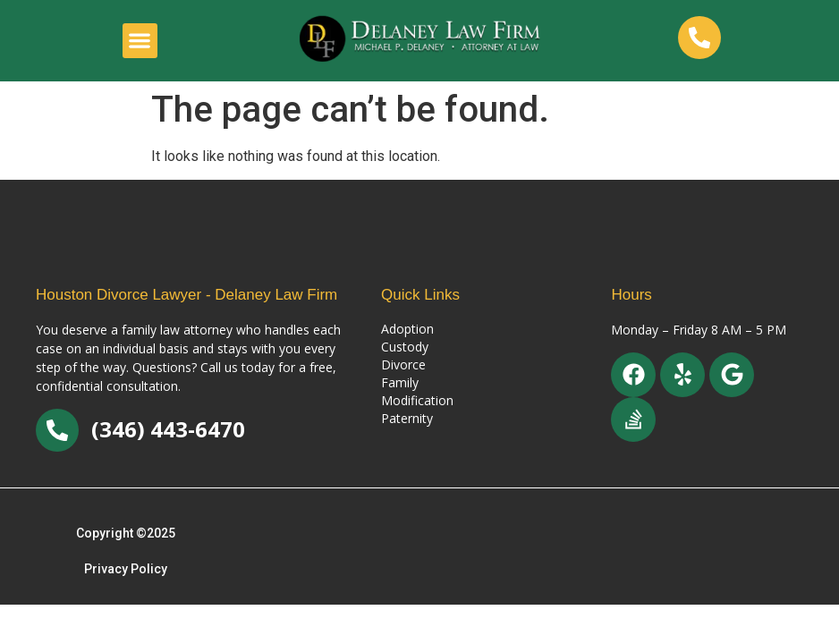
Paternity (407, 418)
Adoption (407, 329)
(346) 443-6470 (168, 429)
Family (400, 382)
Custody (405, 347)
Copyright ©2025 (126, 533)
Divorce (403, 364)
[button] (140, 41)
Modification (417, 400)
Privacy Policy (126, 569)
